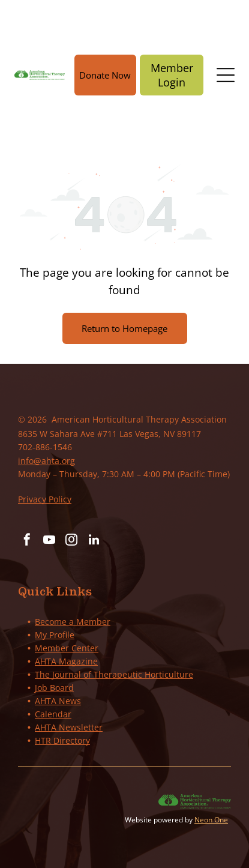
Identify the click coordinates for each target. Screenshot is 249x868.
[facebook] (27, 541)
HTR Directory (62, 740)
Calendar (53, 714)
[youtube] (49, 541)
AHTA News (58, 701)
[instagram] (71, 541)
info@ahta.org (46, 461)
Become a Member (73, 622)
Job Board (54, 688)
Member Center (67, 648)
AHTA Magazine (66, 661)
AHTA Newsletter (69, 727)
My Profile (55, 635)
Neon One (211, 820)
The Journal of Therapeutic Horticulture (114, 674)
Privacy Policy (45, 499)
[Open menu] (226, 75)
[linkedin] (94, 541)
